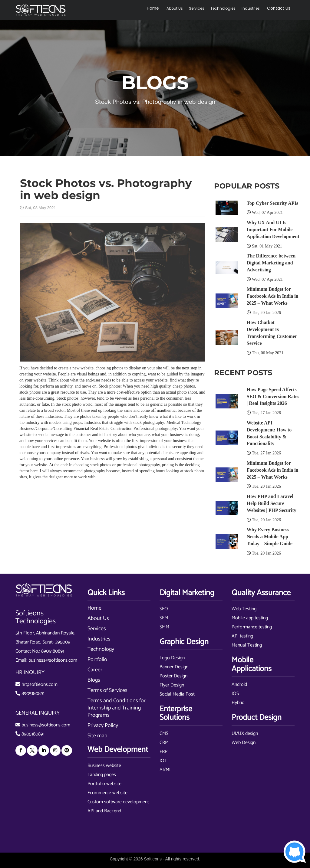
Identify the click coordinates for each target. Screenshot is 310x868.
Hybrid (238, 703)
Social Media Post (177, 694)
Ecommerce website (107, 793)
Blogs (94, 680)
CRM (164, 743)
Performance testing (252, 627)
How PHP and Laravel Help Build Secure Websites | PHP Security (272, 503)
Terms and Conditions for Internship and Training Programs (117, 708)
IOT (163, 761)
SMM (164, 627)
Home (160, 8)
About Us (180, 8)
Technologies (228, 8)
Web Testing (244, 609)
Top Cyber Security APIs (272, 203)
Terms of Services (107, 690)
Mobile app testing (250, 618)
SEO (164, 609)
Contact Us (281, 8)
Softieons (153, 859)
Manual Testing (247, 645)
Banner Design (174, 667)
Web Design (244, 743)
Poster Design (173, 676)
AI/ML (166, 770)
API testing (242, 636)
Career (95, 670)
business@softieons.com (53, 660)
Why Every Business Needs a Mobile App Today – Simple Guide (270, 537)
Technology (101, 649)
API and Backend (104, 811)
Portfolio (97, 660)
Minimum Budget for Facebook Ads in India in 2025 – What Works (273, 296)
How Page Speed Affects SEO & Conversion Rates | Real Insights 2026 (273, 396)
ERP (163, 752)
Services (201, 8)
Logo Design (172, 658)
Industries (256, 8)
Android (239, 685)
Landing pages (102, 775)
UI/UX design (245, 734)
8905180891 (53, 651)
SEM (164, 618)
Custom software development (118, 802)
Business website (104, 766)
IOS (235, 694)
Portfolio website (104, 784)
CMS (164, 734)
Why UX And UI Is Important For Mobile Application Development (273, 229)
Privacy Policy (103, 726)
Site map (97, 736)
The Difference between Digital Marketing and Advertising (271, 263)
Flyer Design (172, 685)
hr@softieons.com (40, 685)
